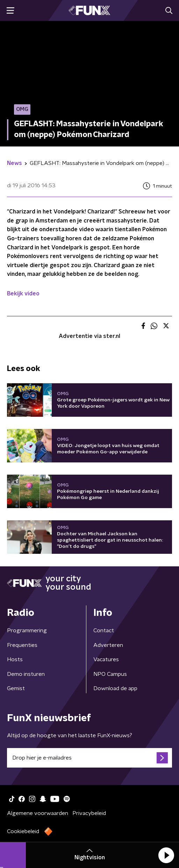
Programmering (27, 631)
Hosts (15, 659)
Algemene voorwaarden (38, 813)
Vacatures (106, 659)
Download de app (115, 688)
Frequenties (22, 645)
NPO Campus (110, 674)
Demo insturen (26, 674)
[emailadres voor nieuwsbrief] (89, 758)
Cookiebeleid (23, 831)
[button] (166, 855)
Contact (104, 631)
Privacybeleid (89, 813)
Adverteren (108, 645)
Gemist (16, 688)
